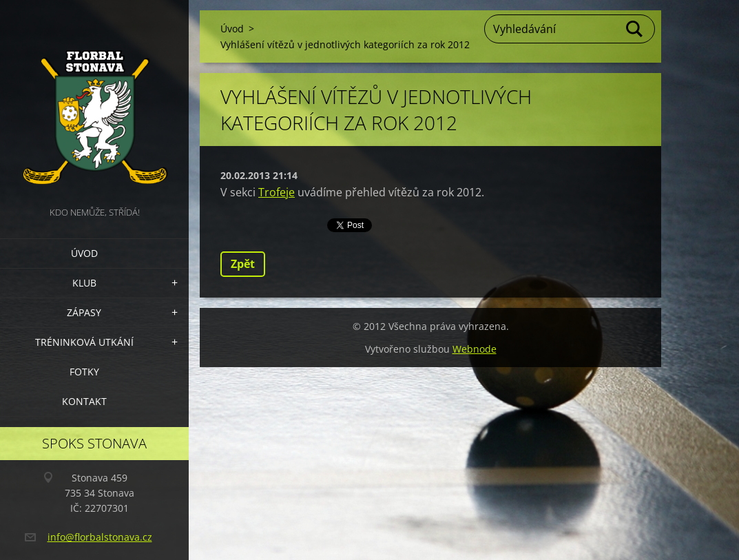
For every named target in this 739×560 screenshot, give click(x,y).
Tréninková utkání (84, 342)
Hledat (635, 29)
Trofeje (277, 192)
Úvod (84, 253)
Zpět (243, 264)
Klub (84, 283)
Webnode (475, 349)
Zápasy (84, 312)
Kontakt (84, 401)
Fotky (84, 372)
